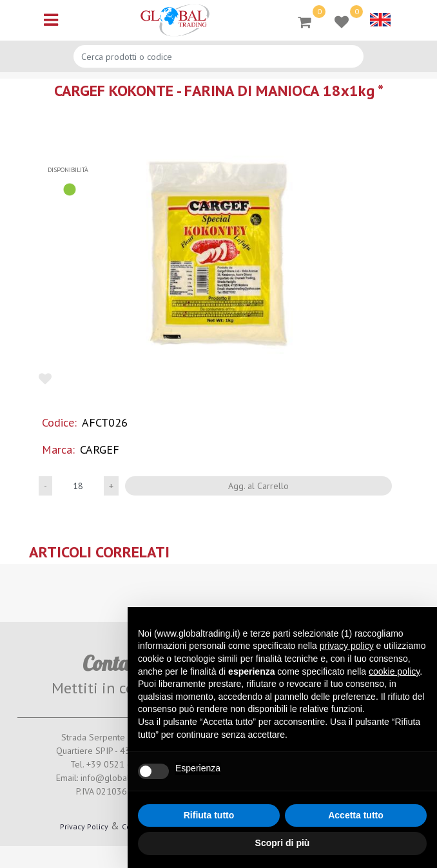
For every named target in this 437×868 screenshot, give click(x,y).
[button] (218, 255)
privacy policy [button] (347, 646)
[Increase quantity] (111, 486)
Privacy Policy (84, 826)
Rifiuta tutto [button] (209, 815)
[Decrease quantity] (45, 486)
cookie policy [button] (394, 671)
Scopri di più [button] (283, 843)
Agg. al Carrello (258, 486)
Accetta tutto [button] (356, 815)
